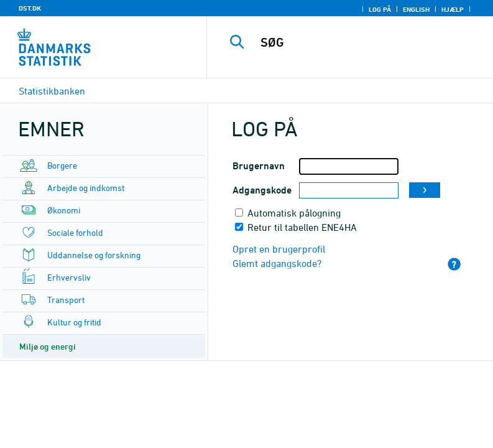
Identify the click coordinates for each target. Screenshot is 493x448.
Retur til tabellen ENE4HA (302, 227)
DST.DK (30, 8)
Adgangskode (262, 190)
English (416, 9)
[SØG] (369, 42)
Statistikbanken (52, 91)
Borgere (62, 165)
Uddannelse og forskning (94, 255)
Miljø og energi (48, 346)
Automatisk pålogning (294, 213)
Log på (380, 9)
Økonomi (64, 210)
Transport (66, 300)
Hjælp (453, 9)
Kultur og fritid (74, 322)
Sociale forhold (75, 232)
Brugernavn (259, 166)
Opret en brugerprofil (279, 249)
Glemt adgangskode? (277, 263)
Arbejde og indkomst (86, 188)
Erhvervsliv (69, 277)
